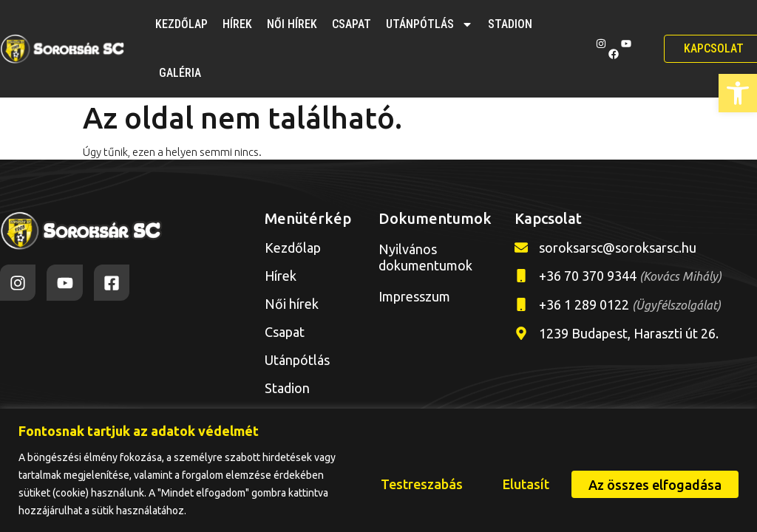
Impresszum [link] (414, 296)
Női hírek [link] (292, 24)
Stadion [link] (510, 24)
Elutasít (519, 484)
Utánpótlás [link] (430, 24)
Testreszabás (410, 484)
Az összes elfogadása (653, 484)
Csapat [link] (352, 24)
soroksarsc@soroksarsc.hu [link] (618, 248)
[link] (738, 93)
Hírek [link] (237, 24)
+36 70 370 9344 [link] (630, 276)
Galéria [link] (180, 73)
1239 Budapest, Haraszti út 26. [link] (629, 333)
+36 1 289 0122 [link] (630, 304)
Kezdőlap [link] (181, 24)
